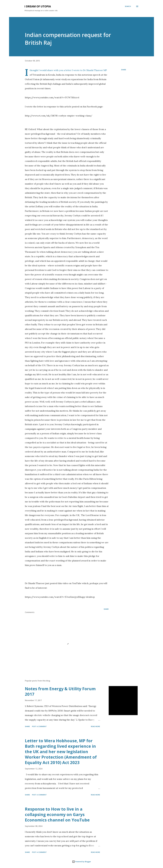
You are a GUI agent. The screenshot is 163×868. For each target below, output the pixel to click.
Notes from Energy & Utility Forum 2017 (60, 691)
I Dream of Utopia (38, 6)
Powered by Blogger (81, 862)
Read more (95, 726)
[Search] (128, 6)
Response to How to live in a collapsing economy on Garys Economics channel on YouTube (57, 814)
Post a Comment (39, 726)
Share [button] (124, 70)
